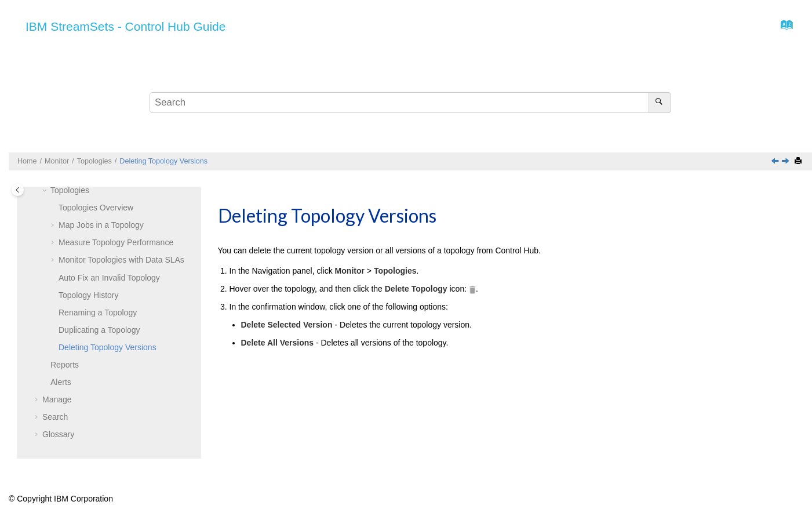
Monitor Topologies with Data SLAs (121, 260)
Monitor (57, 161)
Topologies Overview (96, 208)
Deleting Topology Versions (163, 161)
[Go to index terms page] (783, 28)
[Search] (660, 103)
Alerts (61, 382)
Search (55, 417)
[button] (46, 191)
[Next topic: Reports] (786, 162)
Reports (65, 365)
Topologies (94, 161)
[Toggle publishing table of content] (18, 190)
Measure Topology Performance (116, 242)
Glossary (58, 434)
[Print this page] (799, 161)
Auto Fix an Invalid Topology (109, 278)
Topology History (89, 295)
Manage (57, 399)
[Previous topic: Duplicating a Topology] (776, 162)
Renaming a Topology (98, 313)
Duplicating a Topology (99, 330)
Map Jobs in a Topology (101, 225)
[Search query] (411, 103)
